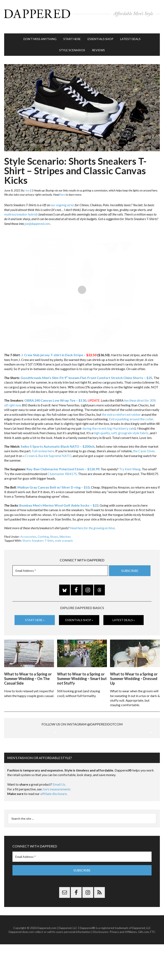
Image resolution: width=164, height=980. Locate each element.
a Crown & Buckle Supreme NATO (47, 449)
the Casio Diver (144, 445)
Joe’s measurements (56, 825)
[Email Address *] (60, 564)
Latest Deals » (124, 614)
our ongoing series (62, 199)
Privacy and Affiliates (123, 968)
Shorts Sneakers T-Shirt (38, 534)
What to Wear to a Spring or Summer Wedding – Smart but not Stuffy (82, 670)
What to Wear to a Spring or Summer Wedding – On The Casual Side (28, 670)
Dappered (82, 13)
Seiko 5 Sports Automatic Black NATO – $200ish (58, 440)
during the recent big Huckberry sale (108, 422)
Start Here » (35, 614)
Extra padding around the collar (131, 413)
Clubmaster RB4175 (62, 467)
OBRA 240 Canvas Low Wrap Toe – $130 (55, 394)
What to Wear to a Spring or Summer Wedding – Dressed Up (134, 670)
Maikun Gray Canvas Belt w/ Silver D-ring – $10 (53, 481)
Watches (65, 530)
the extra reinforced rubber (121, 408)
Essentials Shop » (79, 614)
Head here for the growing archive (92, 522)
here (62, 188)
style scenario (64, 534)
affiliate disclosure (53, 830)
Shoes (54, 530)
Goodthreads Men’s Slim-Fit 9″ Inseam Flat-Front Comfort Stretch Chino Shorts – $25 (86, 371)
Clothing (43, 530)
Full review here (43, 445)
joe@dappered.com (37, 217)
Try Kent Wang (130, 463)
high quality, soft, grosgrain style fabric (121, 426)
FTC (153, 968)
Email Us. (59, 820)
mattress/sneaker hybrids (21, 208)
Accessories (28, 530)
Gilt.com (143, 968)
